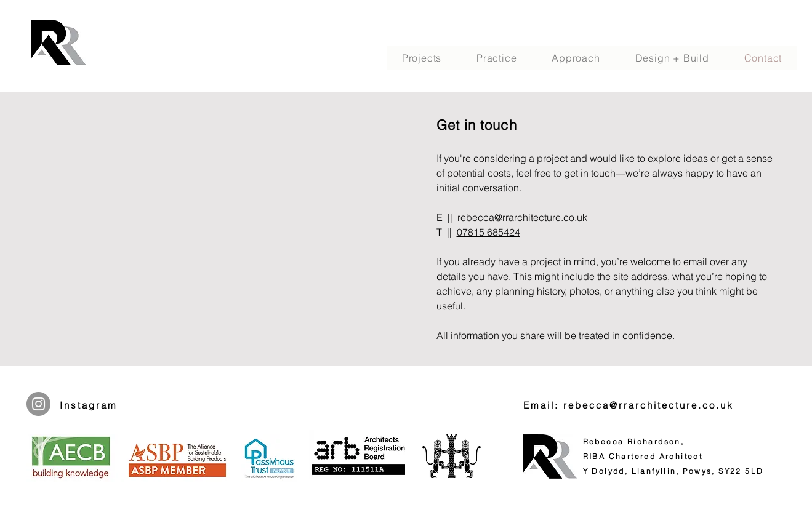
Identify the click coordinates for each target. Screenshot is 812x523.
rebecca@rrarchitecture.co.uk (522, 217)
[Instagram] (38, 404)
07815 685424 (488, 232)
